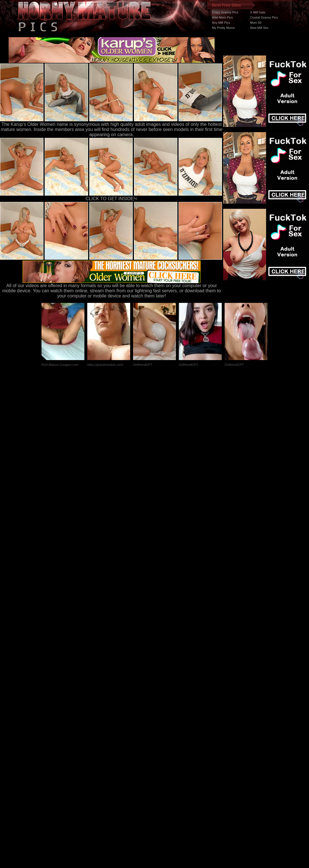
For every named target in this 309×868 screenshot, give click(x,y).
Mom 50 (256, 23)
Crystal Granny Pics (264, 17)
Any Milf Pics (221, 23)
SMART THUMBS (165, 760)
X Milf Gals (258, 12)
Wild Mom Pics (222, 17)
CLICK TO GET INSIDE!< (112, 199)
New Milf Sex (259, 28)
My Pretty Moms (223, 28)
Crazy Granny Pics (225, 12)
